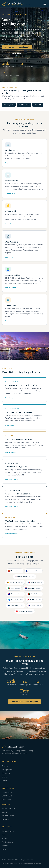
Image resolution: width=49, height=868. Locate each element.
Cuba (35, 605)
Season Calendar (8, 831)
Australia (16, 594)
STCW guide (9, 105)
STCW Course (7, 792)
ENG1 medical (24, 105)
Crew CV (38, 105)
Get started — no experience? (17, 47)
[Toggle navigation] (45, 4)
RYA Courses (7, 800)
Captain (5, 812)
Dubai (34, 594)
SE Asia (15, 600)
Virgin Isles (16, 605)
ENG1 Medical (7, 796)
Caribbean (6, 846)
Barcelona (15, 582)
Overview (6, 766)
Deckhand (6, 777)
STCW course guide (13, 53)
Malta (34, 600)
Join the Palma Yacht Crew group (24, 702)
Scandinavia (25, 611)
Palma (15, 571)
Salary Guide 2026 (9, 809)
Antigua (35, 582)
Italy (14, 588)
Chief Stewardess (8, 816)
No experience (7, 770)
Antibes (33, 571)
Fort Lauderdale (25, 577)
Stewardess (6, 773)
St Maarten (33, 588)
